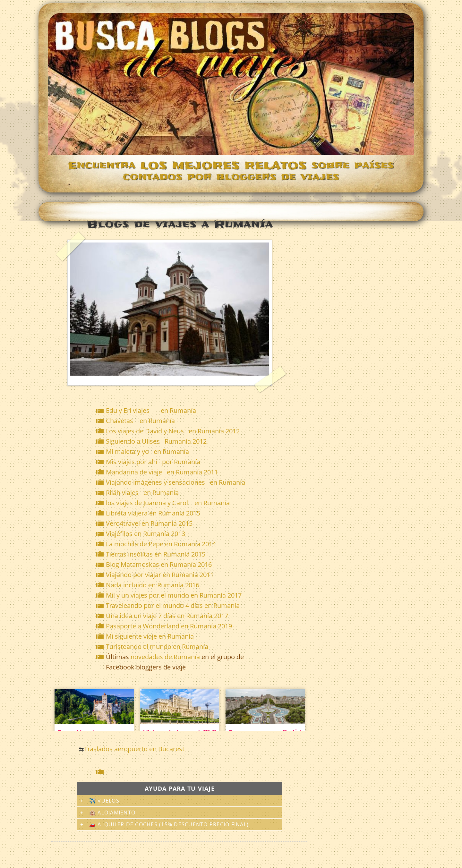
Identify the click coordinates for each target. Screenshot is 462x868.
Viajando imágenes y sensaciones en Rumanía (175, 482)
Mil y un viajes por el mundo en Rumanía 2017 (174, 595)
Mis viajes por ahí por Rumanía (153, 462)
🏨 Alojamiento (112, 813)
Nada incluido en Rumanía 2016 (153, 585)
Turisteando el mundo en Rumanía (157, 647)
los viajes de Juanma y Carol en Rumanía (168, 503)
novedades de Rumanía (165, 657)
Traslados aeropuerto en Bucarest (134, 749)
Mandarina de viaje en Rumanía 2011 (162, 472)
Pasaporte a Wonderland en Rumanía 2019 (169, 626)
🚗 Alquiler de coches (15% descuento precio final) (169, 824)
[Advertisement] (181, 772)
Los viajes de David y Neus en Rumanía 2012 (173, 431)
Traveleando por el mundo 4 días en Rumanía (173, 605)
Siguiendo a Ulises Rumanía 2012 (156, 441)
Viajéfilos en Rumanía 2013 (145, 534)
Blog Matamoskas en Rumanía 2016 (159, 564)
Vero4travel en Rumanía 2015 (149, 523)
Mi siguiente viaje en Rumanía (150, 636)
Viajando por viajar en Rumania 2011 (160, 575)
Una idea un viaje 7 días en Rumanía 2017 (167, 616)
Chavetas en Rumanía (140, 421)
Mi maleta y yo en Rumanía (147, 451)
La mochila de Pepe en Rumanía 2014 (161, 544)
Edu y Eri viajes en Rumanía (151, 410)
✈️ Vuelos (104, 801)
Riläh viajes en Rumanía (142, 493)
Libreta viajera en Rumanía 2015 (153, 513)
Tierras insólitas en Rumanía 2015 (156, 554)
